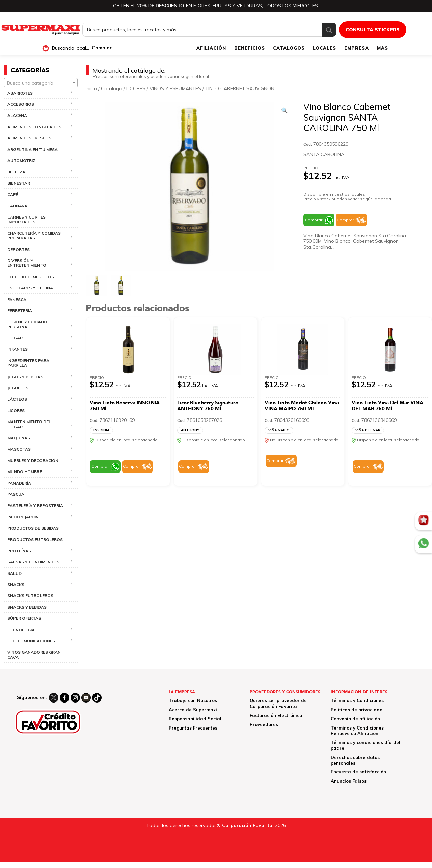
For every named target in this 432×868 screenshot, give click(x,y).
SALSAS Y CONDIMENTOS (33, 562)
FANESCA (17, 299)
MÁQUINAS (19, 438)
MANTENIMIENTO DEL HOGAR (29, 424)
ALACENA (17, 115)
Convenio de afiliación (355, 719)
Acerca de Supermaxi (193, 710)
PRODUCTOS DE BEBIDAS (33, 528)
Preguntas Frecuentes (193, 728)
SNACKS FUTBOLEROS (30, 596)
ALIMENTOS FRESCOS (29, 138)
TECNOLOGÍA (21, 630)
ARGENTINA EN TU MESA (33, 149)
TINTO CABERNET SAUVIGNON (240, 88)
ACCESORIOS (21, 104)
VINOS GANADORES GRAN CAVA (34, 654)
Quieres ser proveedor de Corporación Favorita (278, 703)
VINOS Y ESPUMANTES (175, 88)
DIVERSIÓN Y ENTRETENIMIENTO (27, 263)
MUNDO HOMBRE (25, 472)
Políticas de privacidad (357, 710)
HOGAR (15, 338)
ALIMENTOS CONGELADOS (34, 127)
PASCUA (16, 494)
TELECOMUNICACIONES (31, 641)
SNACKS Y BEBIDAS (27, 607)
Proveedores (264, 724)
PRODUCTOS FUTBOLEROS (35, 540)
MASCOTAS (19, 449)
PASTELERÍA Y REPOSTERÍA (35, 505)
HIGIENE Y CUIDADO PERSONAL (27, 324)
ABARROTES (20, 93)
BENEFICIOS (250, 48)
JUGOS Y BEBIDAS (25, 377)
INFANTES (18, 349)
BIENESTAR (19, 183)
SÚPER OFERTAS (24, 618)
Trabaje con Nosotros (193, 700)
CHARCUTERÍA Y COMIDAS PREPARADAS (34, 236)
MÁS (383, 48)
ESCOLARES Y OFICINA (30, 288)
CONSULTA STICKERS (373, 30)
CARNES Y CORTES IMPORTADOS (26, 219)
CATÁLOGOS (289, 48)
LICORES (16, 411)
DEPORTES (19, 249)
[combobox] (41, 83)
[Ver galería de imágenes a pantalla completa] (285, 110)
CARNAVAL (19, 206)
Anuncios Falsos (349, 781)
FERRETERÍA (20, 311)
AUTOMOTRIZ (21, 161)
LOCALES (325, 48)
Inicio (91, 88)
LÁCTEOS (17, 399)
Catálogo (112, 88)
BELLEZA (16, 172)
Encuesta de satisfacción (358, 772)
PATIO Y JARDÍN (23, 517)
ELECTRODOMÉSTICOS (31, 277)
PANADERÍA (19, 483)
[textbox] (41, 83)
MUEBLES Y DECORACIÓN (33, 461)
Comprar (314, 220)
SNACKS (16, 584)
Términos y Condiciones (357, 700)
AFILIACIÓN (211, 48)
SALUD (15, 573)
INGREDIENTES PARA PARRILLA (28, 363)
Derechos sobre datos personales (355, 760)
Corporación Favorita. (248, 825)
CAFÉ (13, 194)
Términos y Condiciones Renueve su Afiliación (357, 731)
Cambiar (102, 48)
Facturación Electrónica (276, 715)
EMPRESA (357, 48)
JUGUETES (18, 388)
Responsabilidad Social (195, 719)
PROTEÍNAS (19, 551)
